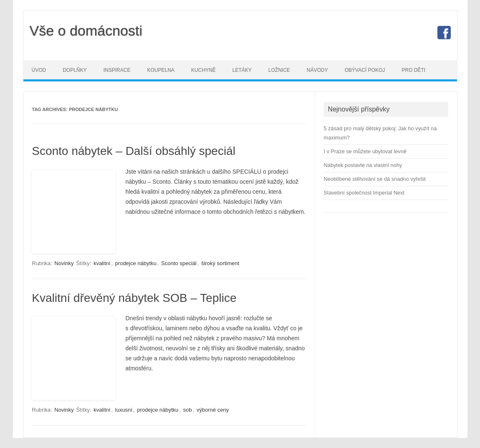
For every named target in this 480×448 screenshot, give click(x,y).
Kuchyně (204, 70)
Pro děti (413, 70)
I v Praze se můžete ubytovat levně (365, 151)
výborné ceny (212, 410)
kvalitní (102, 263)
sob (187, 410)
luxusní (124, 410)
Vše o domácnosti (86, 30)
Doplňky (75, 70)
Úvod (39, 70)
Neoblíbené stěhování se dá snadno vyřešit (375, 179)
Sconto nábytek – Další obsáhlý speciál (133, 151)
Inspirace (117, 70)
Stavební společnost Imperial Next (364, 193)
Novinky (64, 263)
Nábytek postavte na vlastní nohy (363, 165)
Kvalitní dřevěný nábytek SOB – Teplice (134, 298)
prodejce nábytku (136, 263)
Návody (317, 70)
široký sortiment (220, 263)
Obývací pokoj (365, 70)
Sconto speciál (179, 263)
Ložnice (279, 70)
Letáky (242, 70)
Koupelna (161, 70)
